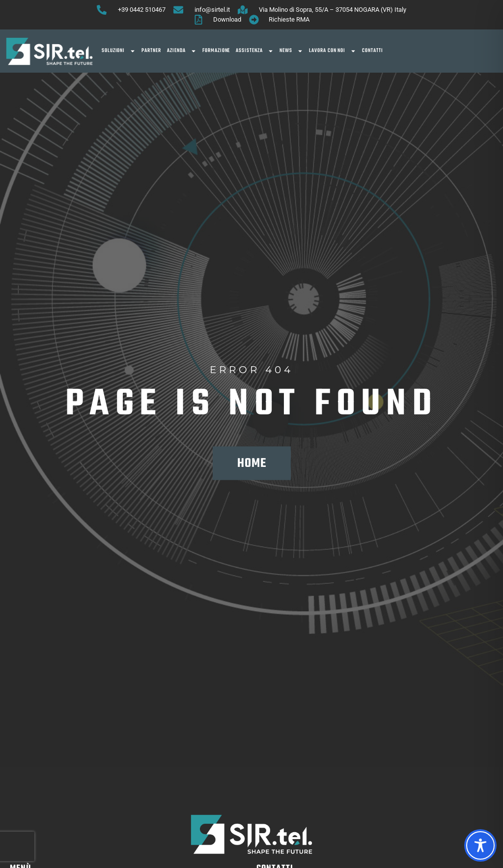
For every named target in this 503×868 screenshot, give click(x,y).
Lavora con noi (333, 51)
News (291, 51)
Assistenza (255, 51)
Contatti (373, 51)
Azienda (182, 51)
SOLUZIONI (119, 51)
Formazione (216, 51)
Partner (151, 51)
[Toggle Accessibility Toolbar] (480, 845)
